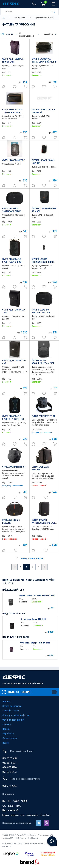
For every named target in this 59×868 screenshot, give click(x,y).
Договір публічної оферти (16, 715)
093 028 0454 (10, 772)
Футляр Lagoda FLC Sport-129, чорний (12, 261)
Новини (6, 729)
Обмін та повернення (13, 720)
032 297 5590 (10, 758)
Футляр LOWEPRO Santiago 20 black (41, 311)
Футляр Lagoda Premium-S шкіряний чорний (43, 262)
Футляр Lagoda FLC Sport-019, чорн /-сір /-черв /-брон (15, 419)
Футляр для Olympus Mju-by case (13, 60)
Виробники (8, 734)
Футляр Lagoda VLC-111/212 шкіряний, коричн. (12, 112)
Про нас (6, 701)
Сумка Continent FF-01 (43, 416)
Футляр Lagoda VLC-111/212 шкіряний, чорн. (44, 60)
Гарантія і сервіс (11, 711)
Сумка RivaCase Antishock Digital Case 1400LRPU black (44, 523)
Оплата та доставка (12, 706)
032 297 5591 (9, 763)
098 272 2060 (10, 786)
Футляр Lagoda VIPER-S (14, 160)
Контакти (7, 724)
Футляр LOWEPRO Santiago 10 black (11, 210)
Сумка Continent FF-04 (14, 467)
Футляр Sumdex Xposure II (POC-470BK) (43, 362)
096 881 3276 (10, 767)
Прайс (5, 743)
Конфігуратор (10, 738)
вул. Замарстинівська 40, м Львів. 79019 (23, 683)
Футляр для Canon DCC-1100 (33, 619)
